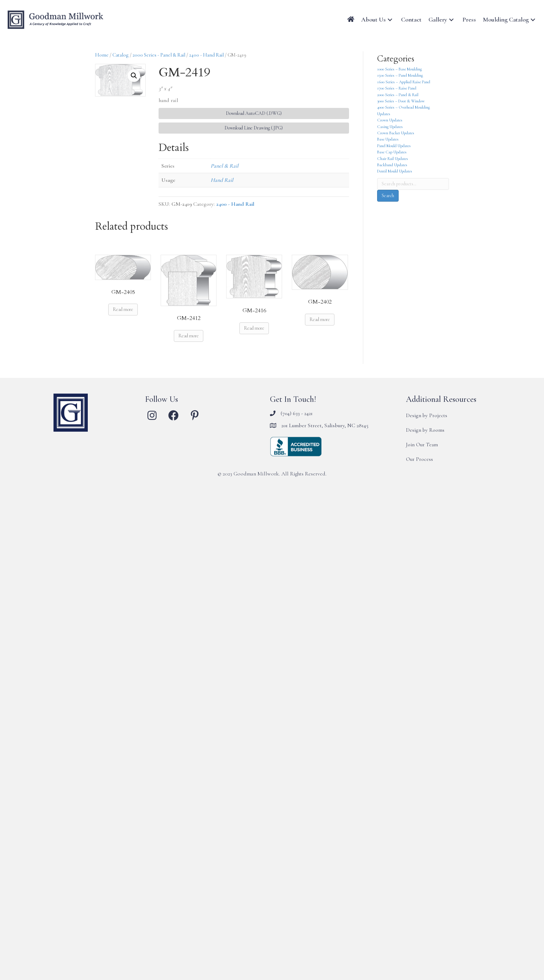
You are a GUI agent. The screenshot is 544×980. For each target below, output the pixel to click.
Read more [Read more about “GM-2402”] (320, 319)
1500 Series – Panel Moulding (400, 75)
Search (388, 196)
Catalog (121, 55)
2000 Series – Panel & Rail (398, 95)
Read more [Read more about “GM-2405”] (123, 309)
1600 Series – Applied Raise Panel (404, 82)
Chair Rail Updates (393, 159)
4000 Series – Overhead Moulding (403, 107)
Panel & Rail (224, 166)
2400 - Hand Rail (206, 55)
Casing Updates (390, 127)
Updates (384, 114)
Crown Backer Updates (396, 133)
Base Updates (388, 139)
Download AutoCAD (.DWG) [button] (254, 113)
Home (102, 55)
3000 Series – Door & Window (401, 101)
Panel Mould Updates (394, 146)
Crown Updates (390, 120)
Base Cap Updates (392, 152)
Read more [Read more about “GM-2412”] (189, 336)
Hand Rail (222, 180)
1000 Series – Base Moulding (399, 69)
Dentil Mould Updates (395, 171)
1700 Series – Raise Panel (397, 88)
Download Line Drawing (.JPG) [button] (254, 128)
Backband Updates (392, 165)
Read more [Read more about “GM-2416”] (254, 328)
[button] (390, 20)
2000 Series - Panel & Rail (159, 55)
